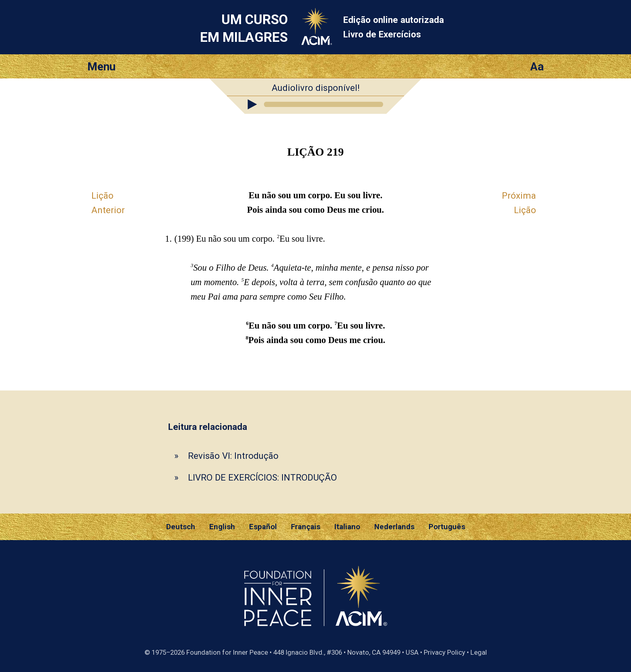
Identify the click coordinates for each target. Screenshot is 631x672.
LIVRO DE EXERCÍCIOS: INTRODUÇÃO (262, 477)
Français (306, 527)
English (222, 527)
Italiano (347, 527)
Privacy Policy (444, 652)
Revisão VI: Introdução (233, 456)
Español (263, 527)
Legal (479, 652)
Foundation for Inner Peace (227, 652)
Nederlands (394, 527)
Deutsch (181, 527)
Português (447, 527)
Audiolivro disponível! (316, 88)
